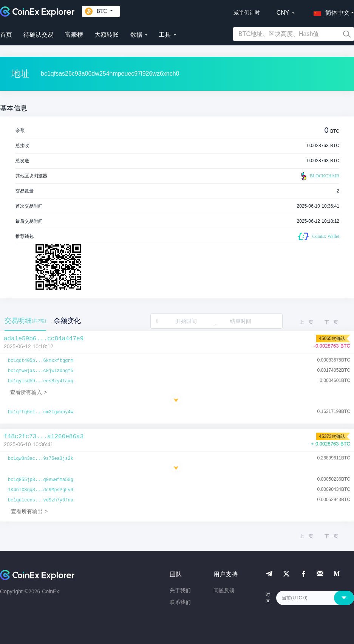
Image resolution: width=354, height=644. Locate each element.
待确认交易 (39, 35)
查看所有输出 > (29, 511)
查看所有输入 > (29, 392)
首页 (6, 35)
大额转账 (107, 35)
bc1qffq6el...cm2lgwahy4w (41, 412)
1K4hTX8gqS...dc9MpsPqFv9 (41, 490)
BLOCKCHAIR (319, 176)
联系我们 (180, 602)
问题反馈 (224, 590)
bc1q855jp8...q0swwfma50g (41, 480)
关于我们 (180, 590)
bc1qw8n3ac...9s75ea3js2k (41, 459)
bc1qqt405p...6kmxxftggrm (41, 361)
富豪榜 (74, 35)
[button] (330, 11)
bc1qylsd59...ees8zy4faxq (41, 381)
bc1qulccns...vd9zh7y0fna (41, 500)
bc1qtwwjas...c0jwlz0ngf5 (41, 371)
